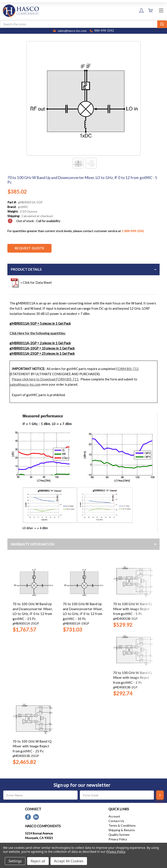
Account (114, 816)
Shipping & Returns (122, 830)
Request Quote (29, 248)
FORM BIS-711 (127, 369)
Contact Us (116, 821)
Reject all (38, 861)
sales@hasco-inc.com (25, 384)
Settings (15, 861)
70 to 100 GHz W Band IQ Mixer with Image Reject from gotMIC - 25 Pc (32, 746)
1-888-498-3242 (133, 231)
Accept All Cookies (69, 861)
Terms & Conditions (122, 825)
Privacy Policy (118, 839)
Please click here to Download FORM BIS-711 (45, 379)
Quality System (119, 835)
